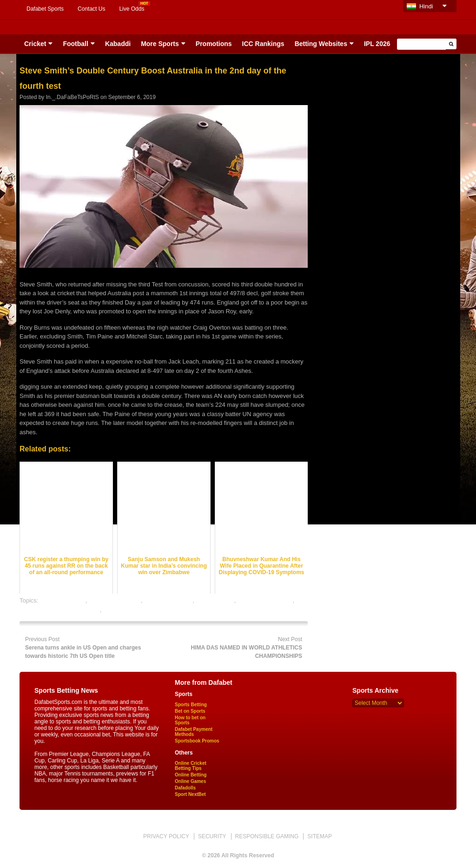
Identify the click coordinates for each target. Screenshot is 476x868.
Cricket (35, 44)
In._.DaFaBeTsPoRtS (73, 97)
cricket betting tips (168, 600)
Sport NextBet (190, 794)
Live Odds (132, 9)
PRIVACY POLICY (166, 836)
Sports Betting (191, 705)
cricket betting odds (115, 600)
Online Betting (191, 775)
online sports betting (130, 610)
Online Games (190, 781)
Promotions (214, 44)
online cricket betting (265, 600)
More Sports (160, 44)
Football (75, 44)
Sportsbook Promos (197, 741)
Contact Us (91, 9)
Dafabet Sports (45, 9)
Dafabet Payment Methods (194, 732)
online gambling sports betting (60, 610)
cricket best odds (63, 600)
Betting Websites (321, 44)
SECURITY (212, 836)
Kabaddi (118, 44)
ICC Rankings (263, 44)
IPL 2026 (377, 44)
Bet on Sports (190, 711)
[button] (451, 44)
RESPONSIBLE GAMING (267, 836)
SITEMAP (320, 836)
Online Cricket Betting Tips (191, 766)
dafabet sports (215, 600)
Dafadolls (185, 788)
